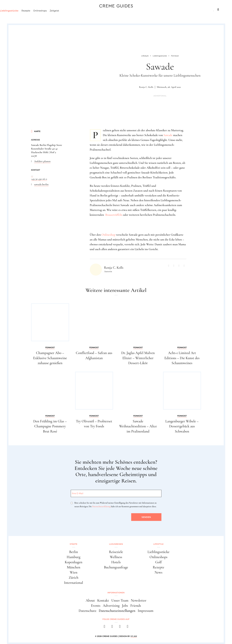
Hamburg (73, 557)
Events (96, 606)
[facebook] (105, 627)
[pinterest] (120, 627)
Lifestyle (56, 10)
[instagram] (112, 627)
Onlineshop (109, 235)
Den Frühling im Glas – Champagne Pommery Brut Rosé (50, 426)
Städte (17, 10)
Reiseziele (116, 552)
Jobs (125, 606)
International (74, 583)
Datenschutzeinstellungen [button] (117, 611)
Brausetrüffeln (114, 215)
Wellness (116, 557)
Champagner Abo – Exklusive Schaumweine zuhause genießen (50, 358)
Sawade (168, 135)
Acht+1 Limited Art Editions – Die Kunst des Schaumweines (182, 358)
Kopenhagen (73, 562)
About (90, 600)
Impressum (146, 611)
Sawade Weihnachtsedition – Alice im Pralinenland (138, 426)
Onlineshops (53, 16)
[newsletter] (128, 627)
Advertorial (160, 96)
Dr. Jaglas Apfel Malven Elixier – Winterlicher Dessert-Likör (138, 358)
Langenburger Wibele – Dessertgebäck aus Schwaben (182, 426)
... (32, 175)
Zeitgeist (67, 16)
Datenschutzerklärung (101, 506)
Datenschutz (87, 611)
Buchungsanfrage (116, 567)
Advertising (111, 606)
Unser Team (120, 600)
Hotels (116, 562)
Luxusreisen (36, 10)
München (74, 567)
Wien (73, 572)
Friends (136, 606)
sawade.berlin (41, 184)
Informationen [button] (116, 593)
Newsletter (139, 600)
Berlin (74, 552)
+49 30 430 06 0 (39, 179)
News (159, 572)
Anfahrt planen (42, 161)
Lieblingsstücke (22, 16)
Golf (158, 562)
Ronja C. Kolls (146, 87)
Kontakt (103, 600)
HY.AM (134, 636)
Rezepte (39, 16)
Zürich (74, 578)
